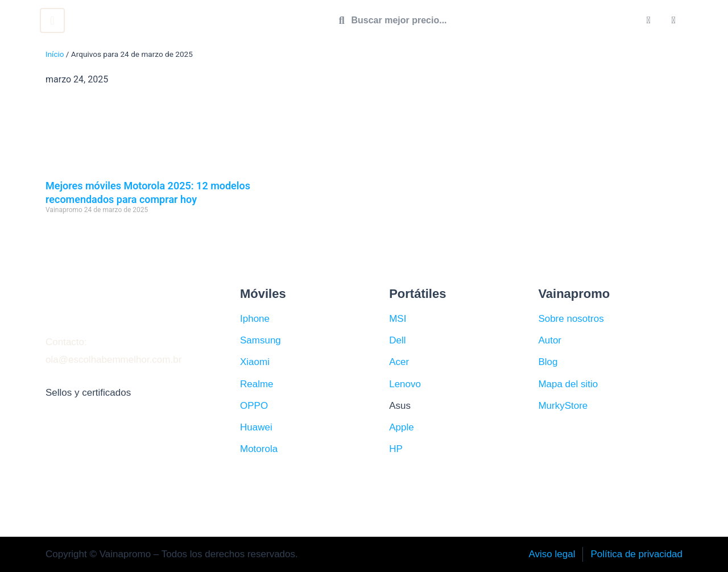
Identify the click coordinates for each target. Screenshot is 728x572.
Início (55, 54)
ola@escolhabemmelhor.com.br (113, 360)
